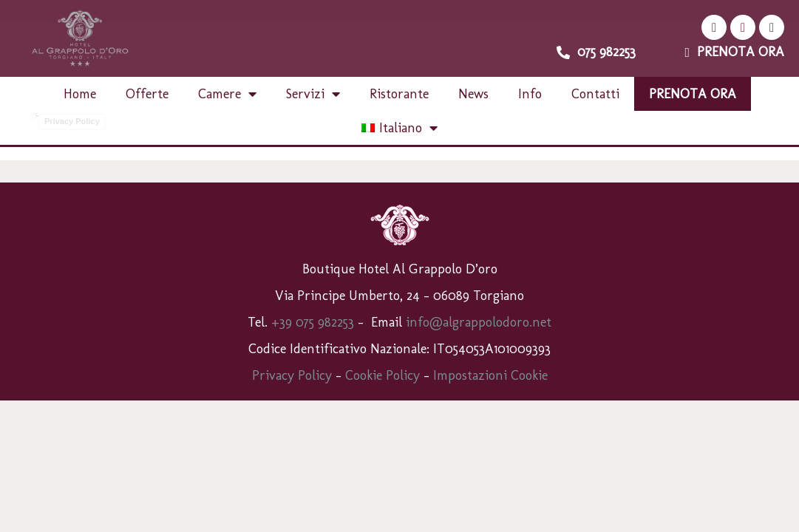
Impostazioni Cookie (490, 375)
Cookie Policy (382, 375)
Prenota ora (693, 94)
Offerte (147, 94)
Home (80, 94)
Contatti (595, 94)
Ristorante (399, 94)
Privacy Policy (292, 375)
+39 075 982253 (313, 322)
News (473, 94)
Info (530, 94)
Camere (227, 94)
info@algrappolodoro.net (479, 322)
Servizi (313, 94)
